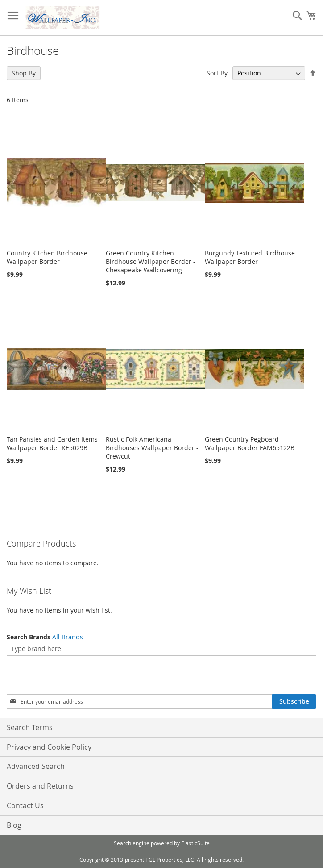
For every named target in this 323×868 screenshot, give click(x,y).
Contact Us (25, 805)
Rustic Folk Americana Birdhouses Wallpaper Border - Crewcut (152, 448)
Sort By (217, 73)
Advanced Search (36, 766)
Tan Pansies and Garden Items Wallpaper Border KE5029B (52, 443)
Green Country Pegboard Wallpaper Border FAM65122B (250, 443)
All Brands (68, 637)
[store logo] (62, 18)
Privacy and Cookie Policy (49, 747)
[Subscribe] (294, 701)
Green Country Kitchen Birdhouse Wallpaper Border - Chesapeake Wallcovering (151, 261)
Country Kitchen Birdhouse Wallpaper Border (47, 257)
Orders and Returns (40, 786)
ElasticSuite (195, 843)
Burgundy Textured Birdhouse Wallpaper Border (250, 257)
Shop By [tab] (24, 73)
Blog (14, 825)
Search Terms (30, 727)
